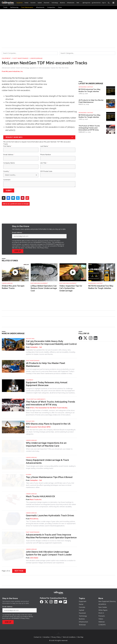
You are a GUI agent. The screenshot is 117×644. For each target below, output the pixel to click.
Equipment (6, 58)
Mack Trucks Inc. (36, 500)
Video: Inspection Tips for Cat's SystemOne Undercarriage (71, 288)
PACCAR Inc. (34, 519)
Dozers (29, 475)
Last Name (45, 146)
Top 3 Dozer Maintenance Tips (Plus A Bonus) (49, 477)
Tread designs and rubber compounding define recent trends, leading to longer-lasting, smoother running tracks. (51, 467)
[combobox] (30, 53)
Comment (7, 180)
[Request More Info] (39, 137)
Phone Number (46, 155)
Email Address (9, 155)
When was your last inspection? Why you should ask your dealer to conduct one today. (49, 450)
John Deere (34, 558)
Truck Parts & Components (36, 399)
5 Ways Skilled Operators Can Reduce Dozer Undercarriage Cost (44, 288)
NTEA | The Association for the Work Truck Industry (49, 408)
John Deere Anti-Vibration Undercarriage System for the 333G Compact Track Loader (49, 553)
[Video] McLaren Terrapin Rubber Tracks (13, 287)
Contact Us (38, 637)
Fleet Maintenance (20, 58)
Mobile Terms (32, 248)
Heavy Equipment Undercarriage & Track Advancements (47, 461)
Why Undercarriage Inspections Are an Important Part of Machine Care (46, 444)
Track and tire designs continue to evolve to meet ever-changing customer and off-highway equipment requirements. (48, 542)
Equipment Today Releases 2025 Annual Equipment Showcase (47, 384)
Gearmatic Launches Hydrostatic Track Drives (50, 515)
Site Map (80, 637)
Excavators (30, 339)
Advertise (46, 637)
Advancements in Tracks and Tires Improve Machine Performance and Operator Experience (51, 536)
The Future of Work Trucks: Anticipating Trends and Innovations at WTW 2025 (89, 128)
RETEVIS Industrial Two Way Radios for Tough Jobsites (90, 90)
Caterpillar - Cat (36, 347)
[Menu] (113, 3)
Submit (9, 190)
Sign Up (18, 251)
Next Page (19, 571)
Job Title (44, 163)
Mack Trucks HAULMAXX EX (40, 496)
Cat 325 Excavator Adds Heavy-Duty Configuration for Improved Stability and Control (51, 343)
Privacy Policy (44, 248)
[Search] (109, 3)
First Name (8, 146)
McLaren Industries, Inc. (14, 71)
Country (7, 171)
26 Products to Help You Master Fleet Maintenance (91, 101)
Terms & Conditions (69, 637)
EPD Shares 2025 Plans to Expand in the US (48, 424)
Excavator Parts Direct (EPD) (40, 427)
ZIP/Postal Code (46, 171)
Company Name (9, 163)
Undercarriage (36, 58)
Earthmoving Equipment (39, 283)
